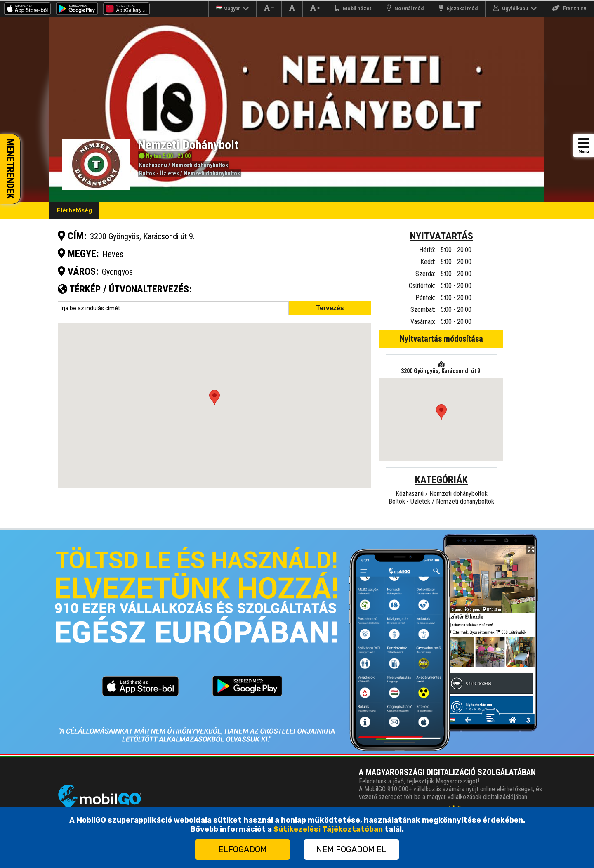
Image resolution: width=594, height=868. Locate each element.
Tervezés (330, 308)
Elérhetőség (74, 210)
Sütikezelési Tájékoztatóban (328, 829)
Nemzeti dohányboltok (200, 165)
